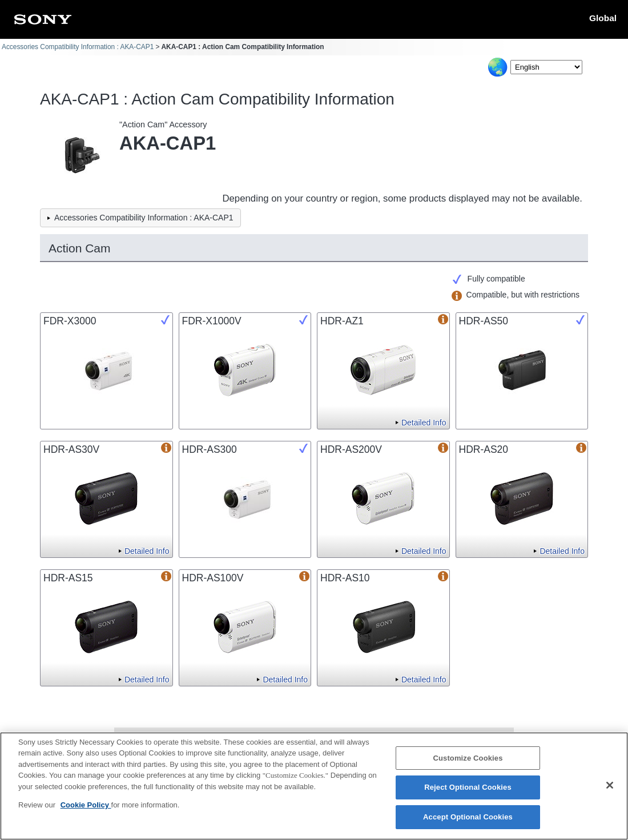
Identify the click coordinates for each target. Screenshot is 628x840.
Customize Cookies (468, 765)
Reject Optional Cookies (468, 795)
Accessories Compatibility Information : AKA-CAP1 (78, 47)
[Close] (610, 792)
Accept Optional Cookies (468, 824)
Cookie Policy (86, 812)
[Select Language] (546, 67)
